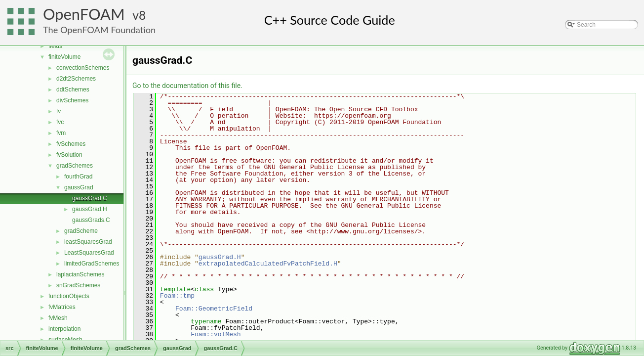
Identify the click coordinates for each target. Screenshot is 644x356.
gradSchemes (75, 166)
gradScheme (81, 231)
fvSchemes (71, 144)
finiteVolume (64, 57)
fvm (61, 133)
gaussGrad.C (90, 198)
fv (59, 111)
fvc (60, 122)
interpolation (64, 329)
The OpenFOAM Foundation (99, 30)
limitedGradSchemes (92, 264)
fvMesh (58, 318)
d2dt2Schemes (76, 79)
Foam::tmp (177, 296)
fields (55, 46)
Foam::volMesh (216, 334)
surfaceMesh (65, 340)
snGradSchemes (78, 285)
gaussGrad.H (90, 209)
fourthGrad (78, 177)
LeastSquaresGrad (89, 253)
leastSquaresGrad (88, 242)
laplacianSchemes (80, 274)
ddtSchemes (73, 89)
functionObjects (69, 296)
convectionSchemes (83, 68)
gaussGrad (79, 187)
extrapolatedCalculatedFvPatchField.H (268, 264)
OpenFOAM (84, 14)
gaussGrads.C (91, 220)
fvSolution (69, 155)
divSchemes (72, 100)
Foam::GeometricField (214, 309)
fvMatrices (62, 307)
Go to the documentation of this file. (187, 86)
